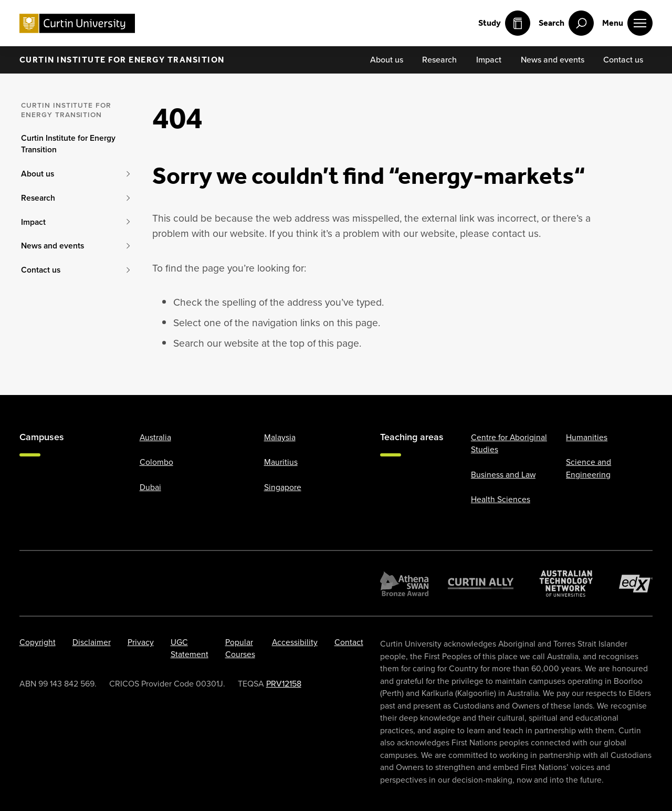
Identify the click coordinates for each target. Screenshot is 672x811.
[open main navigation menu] (627, 23)
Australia (155, 437)
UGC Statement (190, 648)
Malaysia (280, 437)
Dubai (150, 487)
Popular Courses (240, 648)
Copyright (38, 642)
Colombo (156, 462)
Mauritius (281, 462)
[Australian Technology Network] (566, 584)
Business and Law (503, 475)
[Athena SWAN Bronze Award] (404, 584)
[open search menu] (566, 23)
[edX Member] (636, 584)
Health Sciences (501, 499)
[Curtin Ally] (481, 584)
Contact (349, 642)
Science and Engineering (589, 468)
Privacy (141, 642)
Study (504, 23)
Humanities (587, 437)
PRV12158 (284, 684)
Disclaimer (92, 642)
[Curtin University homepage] (77, 23)
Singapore (283, 487)
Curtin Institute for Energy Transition (122, 60)
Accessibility (295, 642)
